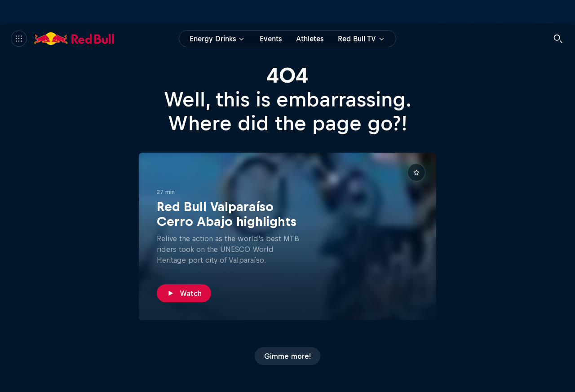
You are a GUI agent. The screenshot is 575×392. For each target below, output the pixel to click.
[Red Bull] (74, 39)
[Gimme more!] (287, 356)
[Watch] (184, 293)
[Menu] (19, 39)
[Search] (558, 39)
